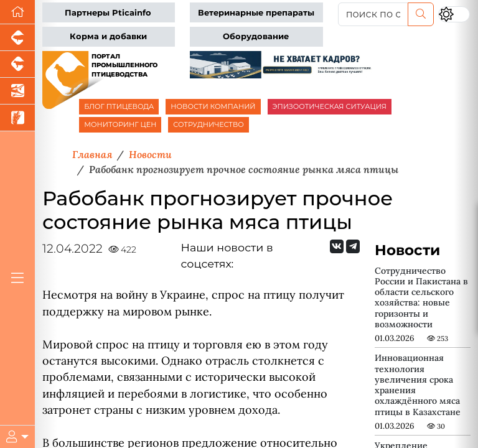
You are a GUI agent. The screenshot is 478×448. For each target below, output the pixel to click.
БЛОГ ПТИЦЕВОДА (119, 106)
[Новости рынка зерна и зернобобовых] (17, 118)
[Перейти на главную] (17, 12)
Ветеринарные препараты (256, 13)
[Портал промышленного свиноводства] (17, 38)
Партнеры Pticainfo (108, 13)
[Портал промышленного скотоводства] (17, 64)
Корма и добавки (108, 36)
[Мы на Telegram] (353, 246)
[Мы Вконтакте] (337, 246)
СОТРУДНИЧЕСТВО (209, 124)
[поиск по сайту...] (373, 14)
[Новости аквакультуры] (17, 91)
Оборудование (256, 36)
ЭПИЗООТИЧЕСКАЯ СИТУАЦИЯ (330, 106)
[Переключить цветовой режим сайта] (454, 14)
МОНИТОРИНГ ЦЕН (120, 124)
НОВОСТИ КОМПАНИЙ (213, 106)
